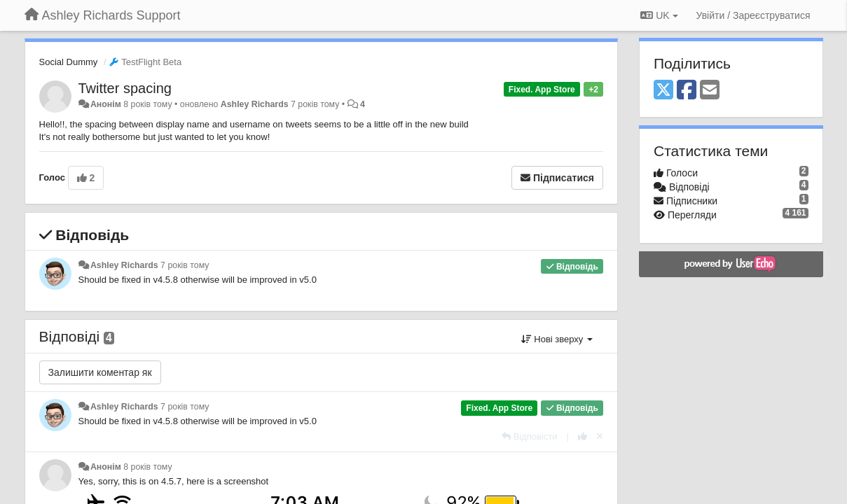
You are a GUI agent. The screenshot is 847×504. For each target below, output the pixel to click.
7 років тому (185, 265)
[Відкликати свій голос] (600, 436)
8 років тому (147, 467)
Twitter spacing (125, 88)
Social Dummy (69, 62)
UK (659, 15)
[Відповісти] (530, 436)
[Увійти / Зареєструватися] (753, 15)
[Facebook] (687, 91)
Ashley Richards (255, 104)
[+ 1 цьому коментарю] (583, 436)
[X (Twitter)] (663, 91)
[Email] (710, 91)
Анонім (106, 104)
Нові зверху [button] (557, 339)
